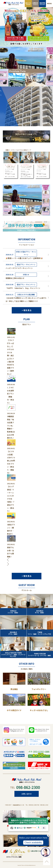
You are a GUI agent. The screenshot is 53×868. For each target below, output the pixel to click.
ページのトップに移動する (47, 862)
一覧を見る (27, 310)
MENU (49, 3)
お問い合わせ (27, 794)
